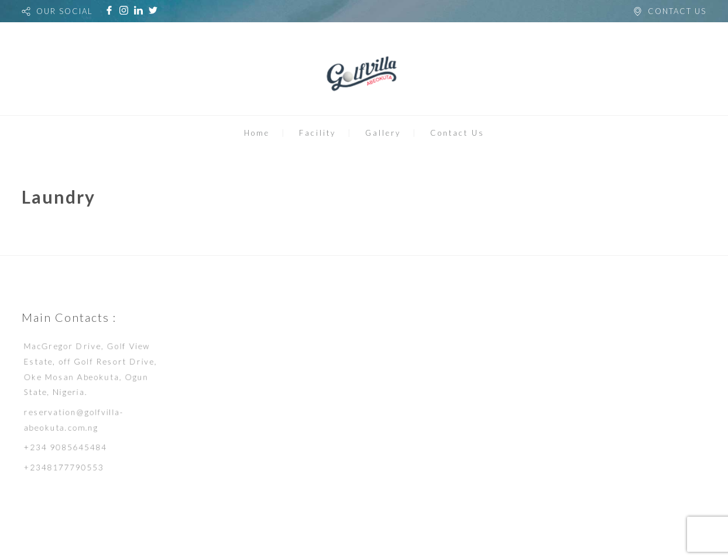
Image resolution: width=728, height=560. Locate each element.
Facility (317, 133)
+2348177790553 (63, 470)
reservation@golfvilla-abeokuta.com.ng (73, 420)
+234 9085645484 (64, 449)
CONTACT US (677, 11)
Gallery (383, 133)
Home (257, 133)
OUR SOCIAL (65, 11)
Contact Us (457, 133)
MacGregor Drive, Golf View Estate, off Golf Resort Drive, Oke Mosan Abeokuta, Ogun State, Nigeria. (90, 368)
